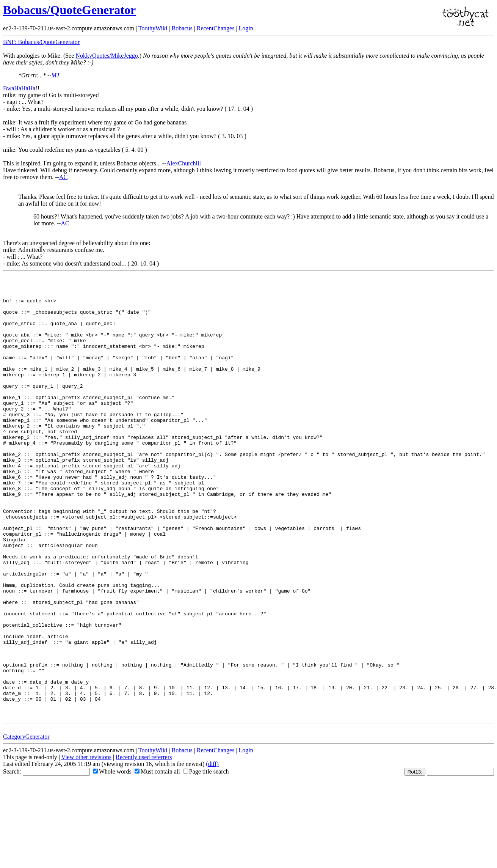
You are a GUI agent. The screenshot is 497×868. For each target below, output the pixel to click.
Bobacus (182, 28)
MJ (55, 75)
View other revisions (86, 840)
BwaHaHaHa (19, 88)
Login (246, 28)
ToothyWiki (153, 28)
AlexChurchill (183, 163)
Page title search (206, 855)
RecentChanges (216, 28)
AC (63, 177)
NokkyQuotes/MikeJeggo (107, 56)
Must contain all (157, 855)
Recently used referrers (144, 840)
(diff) (212, 847)
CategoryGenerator (26, 820)
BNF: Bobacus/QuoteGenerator (41, 42)
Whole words (112, 855)
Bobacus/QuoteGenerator (69, 10)
